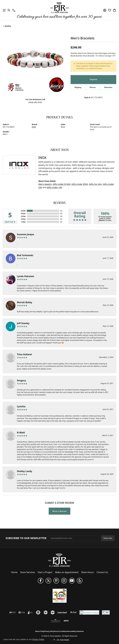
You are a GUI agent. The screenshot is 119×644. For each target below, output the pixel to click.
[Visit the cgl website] (53, 612)
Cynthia (21, 406)
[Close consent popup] (54, 640)
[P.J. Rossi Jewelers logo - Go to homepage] (60, 10)
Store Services (28, 572)
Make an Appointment (67, 572)
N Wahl (21, 433)
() (61, 211)
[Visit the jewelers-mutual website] (62, 612)
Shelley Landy (24, 471)
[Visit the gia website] (22, 612)
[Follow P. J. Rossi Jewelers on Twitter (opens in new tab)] (48, 581)
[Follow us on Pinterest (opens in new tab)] (56, 581)
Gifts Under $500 (80, 184)
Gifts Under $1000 (61, 184)
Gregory (21, 380)
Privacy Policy (49, 631)
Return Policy (40, 631)
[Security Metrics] (106, 612)
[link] (14, 10)
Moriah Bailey (24, 302)
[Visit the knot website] (73, 612)
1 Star (23, 222)
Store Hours (88, 572)
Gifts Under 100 (54, 187)
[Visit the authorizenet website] (38, 612)
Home (14, 572)
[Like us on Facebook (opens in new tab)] (41, 581)
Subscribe (108, 538)
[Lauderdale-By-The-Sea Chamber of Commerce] (89, 612)
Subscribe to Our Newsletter (26, 538)
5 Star (23, 211)
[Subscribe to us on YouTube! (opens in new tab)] (72, 581)
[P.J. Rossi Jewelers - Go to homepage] (60, 560)
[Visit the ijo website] (12, 612)
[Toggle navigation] (3, 10)
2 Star (23, 219)
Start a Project (45, 572)
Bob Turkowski (25, 255)
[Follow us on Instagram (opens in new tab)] (64, 581)
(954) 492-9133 (35, 102)
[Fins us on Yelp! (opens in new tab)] (80, 581)
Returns (93, 87)
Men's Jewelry (45, 184)
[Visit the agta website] (66, 621)
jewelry (8, 26)
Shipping (78, 87)
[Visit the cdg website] (46, 612)
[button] (9, 10)
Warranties (108, 87)
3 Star (23, 216)
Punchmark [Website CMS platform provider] (65, 640)
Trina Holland (24, 354)
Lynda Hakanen (26, 276)
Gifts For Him (95, 184)
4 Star (23, 213)
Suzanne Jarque (25, 234)
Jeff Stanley (23, 323)
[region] (35, 64)
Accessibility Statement (76, 631)
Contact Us (102, 572)
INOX (34, 127)
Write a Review (59, 511)
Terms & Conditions (61, 631)
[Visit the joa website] (30, 612)
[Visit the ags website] (56, 621)
